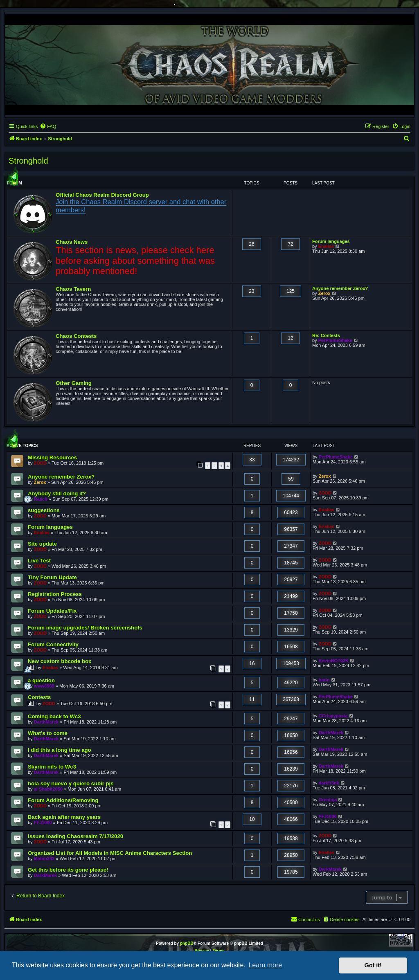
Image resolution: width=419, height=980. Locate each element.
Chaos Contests (76, 336)
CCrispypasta (333, 716)
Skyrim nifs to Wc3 (52, 767)
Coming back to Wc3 (54, 716)
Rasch (41, 499)
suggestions (44, 510)
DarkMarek (45, 875)
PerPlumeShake (335, 340)
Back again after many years (64, 817)
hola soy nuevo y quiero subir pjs (71, 783)
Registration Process (55, 594)
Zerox (324, 293)
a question (41, 680)
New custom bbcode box (60, 661)
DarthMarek (46, 722)
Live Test (39, 561)
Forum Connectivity (53, 644)
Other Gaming (74, 383)
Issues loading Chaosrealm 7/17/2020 (75, 836)
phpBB (187, 943)
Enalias (326, 246)
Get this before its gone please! (68, 870)
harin (324, 680)
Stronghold (28, 161)
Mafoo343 (44, 859)
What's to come (48, 733)
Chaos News (72, 242)
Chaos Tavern (73, 289)
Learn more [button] (265, 965)
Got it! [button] (373, 965)
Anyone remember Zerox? (340, 288)
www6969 (44, 686)
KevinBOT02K (334, 661)
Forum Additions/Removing (63, 800)
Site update (42, 544)
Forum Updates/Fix (52, 611)
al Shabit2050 (48, 789)
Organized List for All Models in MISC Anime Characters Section (110, 853)
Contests (39, 697)
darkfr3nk (329, 783)
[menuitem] (48, 126)
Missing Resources (52, 457)
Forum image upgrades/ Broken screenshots (85, 628)
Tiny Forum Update (52, 577)
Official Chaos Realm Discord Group (102, 195)
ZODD (40, 463)
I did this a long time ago (60, 750)
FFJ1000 (43, 823)
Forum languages (331, 241)
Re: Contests (326, 335)
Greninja (328, 800)
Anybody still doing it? (57, 493)
